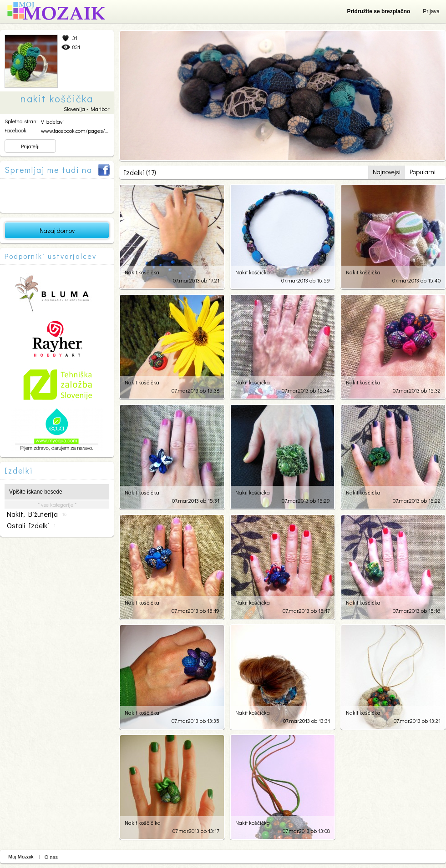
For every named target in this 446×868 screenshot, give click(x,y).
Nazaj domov (57, 230)
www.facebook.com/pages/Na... (78, 131)
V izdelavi (52, 121)
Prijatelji (30, 146)
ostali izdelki (31, 525)
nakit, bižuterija (37, 514)
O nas (51, 857)
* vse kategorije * (57, 505)
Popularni (423, 172)
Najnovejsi (387, 172)
